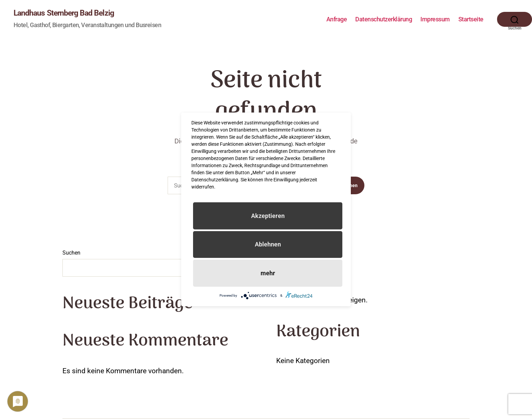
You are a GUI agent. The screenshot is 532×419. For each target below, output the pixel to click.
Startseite (471, 19)
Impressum (435, 19)
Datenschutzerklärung (384, 19)
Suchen (71, 253)
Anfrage (337, 19)
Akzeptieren (268, 216)
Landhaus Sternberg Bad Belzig (66, 14)
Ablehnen (268, 244)
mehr (268, 273)
